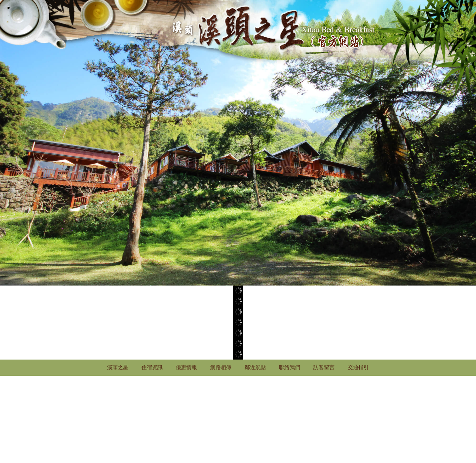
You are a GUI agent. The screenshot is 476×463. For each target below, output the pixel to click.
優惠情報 (186, 367)
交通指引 (358, 367)
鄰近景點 (255, 367)
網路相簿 (221, 367)
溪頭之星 (118, 367)
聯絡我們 (290, 367)
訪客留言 (324, 367)
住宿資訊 (152, 367)
